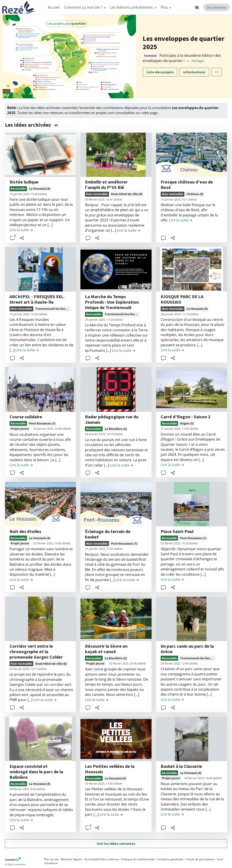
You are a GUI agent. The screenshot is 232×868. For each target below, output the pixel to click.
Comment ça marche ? (85, 7)
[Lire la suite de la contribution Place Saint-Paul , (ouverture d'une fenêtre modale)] (172, 579)
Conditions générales (170, 859)
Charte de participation (200, 859)
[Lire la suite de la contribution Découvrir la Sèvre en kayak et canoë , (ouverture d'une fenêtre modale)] (97, 700)
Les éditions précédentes (133, 7)
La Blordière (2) (116, 429)
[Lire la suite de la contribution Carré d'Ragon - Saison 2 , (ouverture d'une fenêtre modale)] (172, 465)
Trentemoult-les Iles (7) (52, 309)
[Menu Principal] (119, 7)
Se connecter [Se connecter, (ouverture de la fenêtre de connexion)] (216, 7)
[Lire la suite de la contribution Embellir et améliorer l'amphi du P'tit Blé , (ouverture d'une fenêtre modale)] (128, 230)
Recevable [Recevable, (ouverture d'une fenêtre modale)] (18, 188)
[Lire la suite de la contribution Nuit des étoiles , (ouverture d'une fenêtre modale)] (21, 580)
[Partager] (22, 238)
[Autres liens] (217, 72)
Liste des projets (160, 72)
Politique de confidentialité (138, 859)
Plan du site (51, 859)
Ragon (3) (187, 423)
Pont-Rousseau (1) (42, 423)
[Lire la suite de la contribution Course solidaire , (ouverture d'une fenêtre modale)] (21, 465)
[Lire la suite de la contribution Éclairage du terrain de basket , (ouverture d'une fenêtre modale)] (127, 580)
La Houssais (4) (40, 188)
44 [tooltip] (56, 125)
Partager (198, 61)
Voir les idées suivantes (116, 843)
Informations (194, 72)
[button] (197, 7)
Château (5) (195, 194)
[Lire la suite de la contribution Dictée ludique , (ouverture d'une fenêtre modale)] (21, 230)
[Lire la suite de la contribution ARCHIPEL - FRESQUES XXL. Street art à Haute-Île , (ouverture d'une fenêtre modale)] (27, 350)
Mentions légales (71, 859)
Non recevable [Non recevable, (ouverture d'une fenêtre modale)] (97, 194)
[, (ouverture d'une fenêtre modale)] (40, 155)
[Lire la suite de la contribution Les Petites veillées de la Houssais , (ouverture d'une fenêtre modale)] (111, 814)
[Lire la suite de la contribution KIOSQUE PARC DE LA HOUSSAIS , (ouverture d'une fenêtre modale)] (172, 350)
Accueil (54, 7)
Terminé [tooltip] (150, 56)
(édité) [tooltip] (43, 194)
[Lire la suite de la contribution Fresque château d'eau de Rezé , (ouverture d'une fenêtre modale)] (181, 220)
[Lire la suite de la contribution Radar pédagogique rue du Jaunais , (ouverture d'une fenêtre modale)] (121, 465)
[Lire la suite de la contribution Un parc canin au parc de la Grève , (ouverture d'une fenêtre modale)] (172, 699)
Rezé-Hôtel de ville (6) (127, 194)
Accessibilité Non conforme (102, 859)
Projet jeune (20, 429)
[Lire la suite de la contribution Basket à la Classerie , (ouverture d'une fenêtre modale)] (172, 814)
